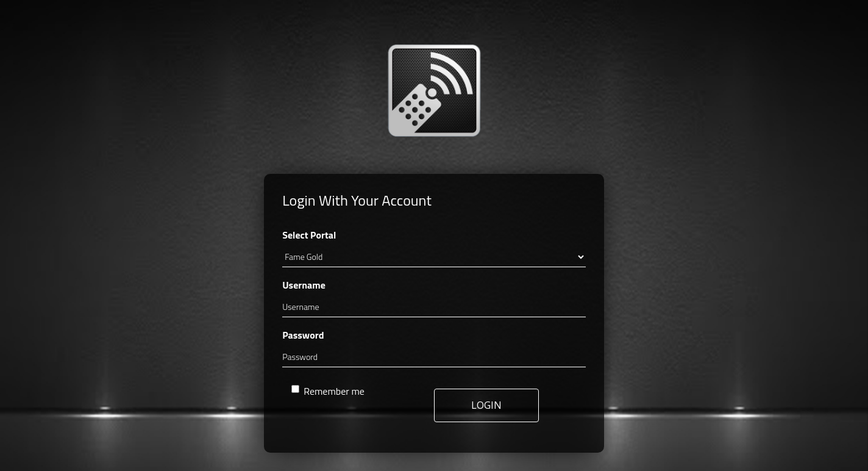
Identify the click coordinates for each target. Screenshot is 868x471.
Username (304, 285)
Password (303, 335)
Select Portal (309, 235)
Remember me (328, 391)
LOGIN (486, 405)
